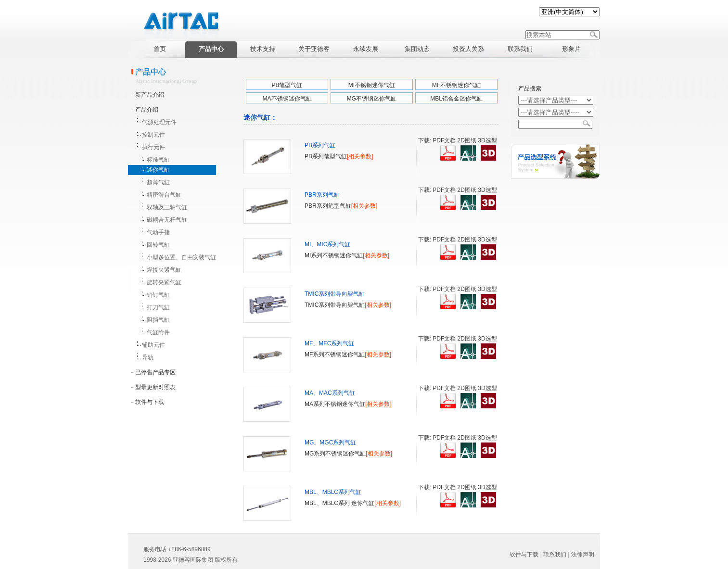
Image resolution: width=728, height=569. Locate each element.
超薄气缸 (158, 182)
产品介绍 (147, 110)
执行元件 (153, 147)
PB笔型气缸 (287, 85)
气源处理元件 (159, 122)
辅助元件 (153, 345)
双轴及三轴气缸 (167, 207)
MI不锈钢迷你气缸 (372, 85)
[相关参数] (360, 156)
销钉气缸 (158, 295)
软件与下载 (150, 402)
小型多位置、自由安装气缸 (181, 257)
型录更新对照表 (155, 387)
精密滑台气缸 (164, 195)
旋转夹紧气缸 (164, 282)
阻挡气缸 (158, 320)
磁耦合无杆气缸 (167, 220)
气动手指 (158, 232)
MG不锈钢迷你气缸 (372, 99)
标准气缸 (158, 160)
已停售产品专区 (155, 372)
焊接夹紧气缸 (164, 270)
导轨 (148, 357)
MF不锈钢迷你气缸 (456, 85)
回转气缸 (158, 245)
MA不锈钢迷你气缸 (287, 99)
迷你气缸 (158, 170)
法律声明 (583, 555)
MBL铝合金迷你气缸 (456, 99)
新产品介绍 (150, 95)
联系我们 (555, 555)
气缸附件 (158, 332)
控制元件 (153, 135)
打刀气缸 (158, 307)
